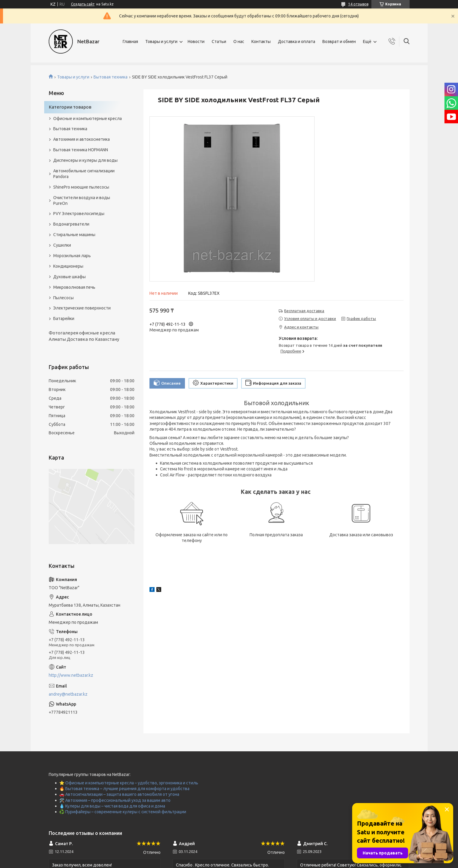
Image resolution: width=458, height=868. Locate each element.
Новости (196, 42)
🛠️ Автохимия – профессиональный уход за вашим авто (115, 800)
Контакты (261, 42)
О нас (239, 42)
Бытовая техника (111, 77)
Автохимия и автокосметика (81, 139)
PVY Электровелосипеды (79, 214)
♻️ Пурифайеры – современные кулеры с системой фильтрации (123, 812)
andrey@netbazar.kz (68, 694)
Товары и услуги (161, 42)
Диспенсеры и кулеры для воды (85, 160)
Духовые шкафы (69, 277)
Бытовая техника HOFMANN (81, 150)
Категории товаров (70, 107)
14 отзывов (358, 4)
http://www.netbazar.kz (71, 675)
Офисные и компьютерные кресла (88, 119)
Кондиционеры (68, 266)
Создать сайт (83, 4)
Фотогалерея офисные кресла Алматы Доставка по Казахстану (84, 336)
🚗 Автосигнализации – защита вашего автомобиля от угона (119, 794)
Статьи (219, 42)
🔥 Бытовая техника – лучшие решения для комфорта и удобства (124, 789)
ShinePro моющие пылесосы (81, 187)
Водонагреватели (71, 224)
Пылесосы (63, 298)
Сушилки (62, 245)
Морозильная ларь (72, 256)
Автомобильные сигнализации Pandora (84, 174)
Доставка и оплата (297, 42)
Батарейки (64, 319)
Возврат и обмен (339, 42)
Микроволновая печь (74, 287)
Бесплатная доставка (304, 311)
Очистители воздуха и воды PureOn (82, 200)
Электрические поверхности (82, 308)
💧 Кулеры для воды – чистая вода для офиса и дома (112, 806)
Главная (130, 42)
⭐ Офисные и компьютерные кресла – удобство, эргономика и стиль (129, 783)
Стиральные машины (74, 235)
